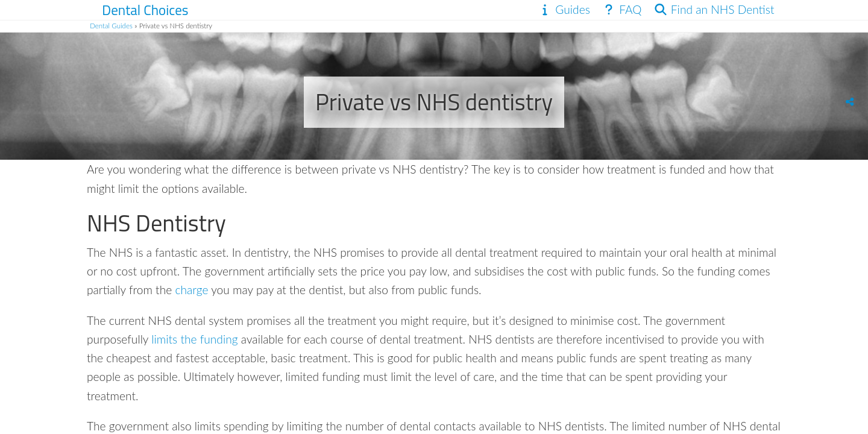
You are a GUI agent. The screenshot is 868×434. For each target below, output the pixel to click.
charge (191, 290)
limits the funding (194, 339)
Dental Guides (111, 26)
